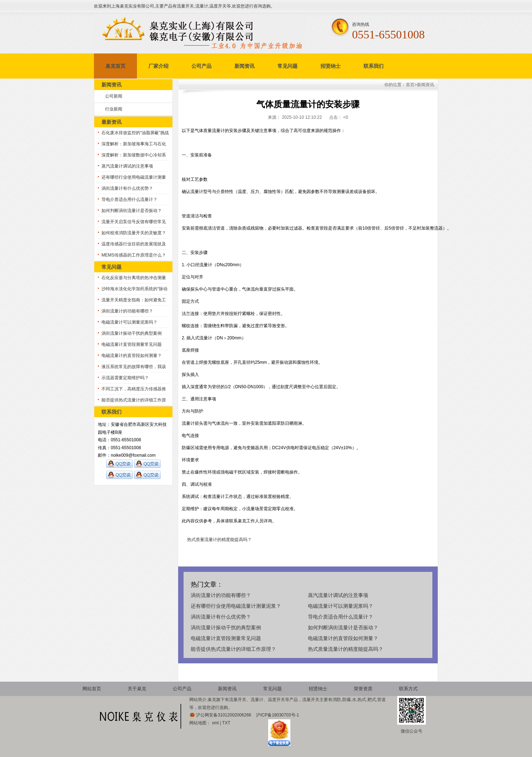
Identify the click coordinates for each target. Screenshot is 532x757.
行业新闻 (114, 109)
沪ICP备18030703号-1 (277, 715)
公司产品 (201, 66)
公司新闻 (114, 96)
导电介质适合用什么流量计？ (129, 199)
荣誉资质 (363, 689)
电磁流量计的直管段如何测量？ (132, 356)
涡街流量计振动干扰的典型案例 (132, 333)
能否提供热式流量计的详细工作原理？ (233, 649)
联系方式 (408, 689)
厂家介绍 (158, 66)
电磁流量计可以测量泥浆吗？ (129, 322)
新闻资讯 (244, 66)
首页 (410, 85)
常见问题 (288, 66)
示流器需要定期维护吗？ (125, 378)
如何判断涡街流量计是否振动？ (132, 211)
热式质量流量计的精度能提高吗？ (219, 540)
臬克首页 (115, 66)
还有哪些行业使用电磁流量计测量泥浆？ (236, 606)
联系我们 (374, 66)
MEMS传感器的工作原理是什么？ (134, 255)
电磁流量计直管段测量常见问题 (132, 344)
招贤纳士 (331, 66)
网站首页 (92, 689)
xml (215, 723)
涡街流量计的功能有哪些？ (127, 311)
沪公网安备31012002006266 (224, 715)
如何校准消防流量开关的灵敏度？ (134, 233)
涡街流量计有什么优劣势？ (127, 188)
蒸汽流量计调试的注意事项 (127, 166)
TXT (226, 723)
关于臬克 (137, 689)
